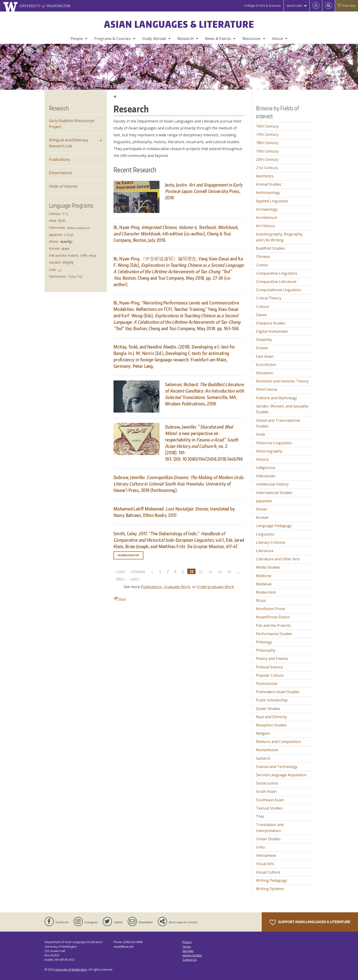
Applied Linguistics (272, 201)
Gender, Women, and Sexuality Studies (282, 409)
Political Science (269, 667)
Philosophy (266, 650)
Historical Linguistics (274, 443)
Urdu (53, 269)
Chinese (55, 214)
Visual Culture (268, 872)
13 (221, 571)
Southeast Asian (270, 800)
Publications (151, 587)
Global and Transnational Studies (278, 423)
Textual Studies (269, 808)
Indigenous (266, 468)
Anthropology (268, 193)
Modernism (266, 592)
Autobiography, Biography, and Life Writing (280, 237)
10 (193, 571)
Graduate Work (177, 587)
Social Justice (267, 783)
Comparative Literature (276, 282)
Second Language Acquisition (281, 775)
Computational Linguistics (278, 290)
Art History (265, 226)
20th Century (267, 159)
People (77, 39)
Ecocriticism (266, 365)
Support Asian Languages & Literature (310, 922)
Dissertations (61, 173)
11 (202, 571)
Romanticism (267, 750)
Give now (347, 6)
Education (264, 373)
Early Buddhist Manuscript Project (72, 124)
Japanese (56, 235)
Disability (264, 340)
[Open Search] (329, 6)
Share (120, 599)
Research (185, 39)
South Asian (266, 791)
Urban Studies (268, 839)
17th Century (267, 134)
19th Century (267, 151)
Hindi (53, 221)
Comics (262, 265)
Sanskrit (55, 262)
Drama (262, 348)
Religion (263, 733)
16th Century (267, 126)
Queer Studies (268, 709)
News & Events (218, 39)
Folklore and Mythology (276, 398)
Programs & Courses (112, 39)
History (262, 459)
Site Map (188, 951)
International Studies (274, 493)
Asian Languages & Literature (179, 24)
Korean (54, 248)
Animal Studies (269, 184)
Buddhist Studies (270, 248)
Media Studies (268, 567)
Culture (262, 307)
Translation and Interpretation (270, 828)
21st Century (267, 168)
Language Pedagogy (274, 526)
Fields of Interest (63, 186)
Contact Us (190, 960)
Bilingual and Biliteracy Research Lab (69, 143)
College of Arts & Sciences (262, 6)
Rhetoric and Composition (278, 742)
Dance (261, 315)
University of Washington (71, 970)
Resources (251, 39)
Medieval (264, 584)
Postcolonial (267, 684)
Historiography (269, 451)
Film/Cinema (267, 389)
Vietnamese (58, 276)
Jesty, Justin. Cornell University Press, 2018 (204, 191)
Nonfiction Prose (271, 609)
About (277, 39)
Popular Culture (270, 675)
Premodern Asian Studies (278, 692)
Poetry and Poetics (272, 659)
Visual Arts (265, 864)
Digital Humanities (272, 331)
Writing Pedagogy (271, 880)
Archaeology (267, 209)
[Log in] (316, 6)
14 (230, 571)
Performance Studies (274, 634)
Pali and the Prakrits (64, 255)
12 (211, 571)
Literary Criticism (271, 542)
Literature (265, 551)
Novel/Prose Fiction (273, 617)
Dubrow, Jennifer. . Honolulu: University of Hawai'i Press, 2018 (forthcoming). (178, 484)
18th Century (267, 143)
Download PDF (128, 555)
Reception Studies (271, 725)
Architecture (267, 218)
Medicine (264, 576)
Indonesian (57, 228)
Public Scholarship (272, 700)
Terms (187, 947)
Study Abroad (154, 39)
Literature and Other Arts (278, 559)
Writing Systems (270, 889)
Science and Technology (277, 767)
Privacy (187, 942)
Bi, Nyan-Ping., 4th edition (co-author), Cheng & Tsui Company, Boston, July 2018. (176, 234)
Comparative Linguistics (277, 273)
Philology (264, 642)
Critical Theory (269, 298)
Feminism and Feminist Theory (282, 381)
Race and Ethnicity (271, 717)
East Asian (265, 356)
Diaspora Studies (271, 323)
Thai (260, 816)
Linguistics (265, 534)
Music (261, 600)
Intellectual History (272, 484)
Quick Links (294, 6)
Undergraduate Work (215, 587)
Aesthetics (265, 176)
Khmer (54, 242)
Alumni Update (192, 955)
